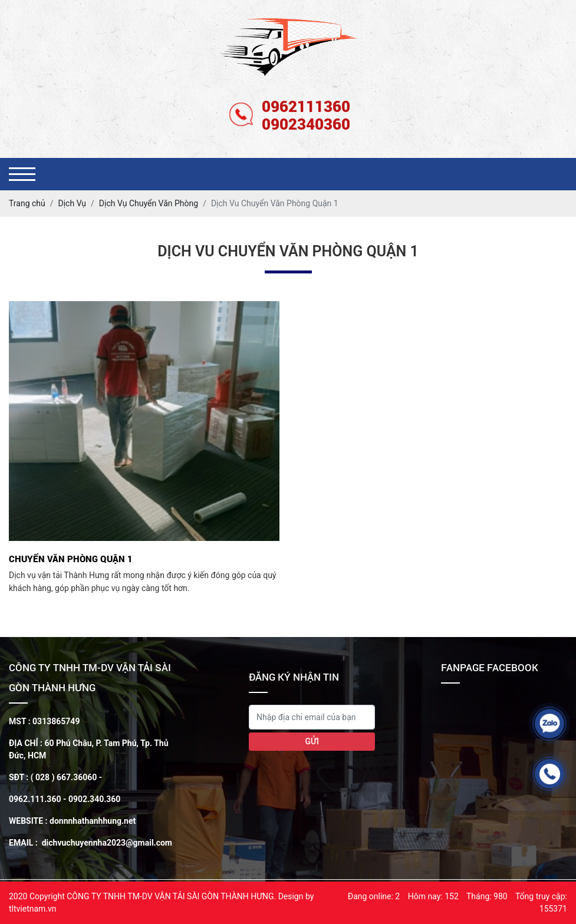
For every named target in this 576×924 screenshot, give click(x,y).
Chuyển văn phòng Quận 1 (71, 559)
